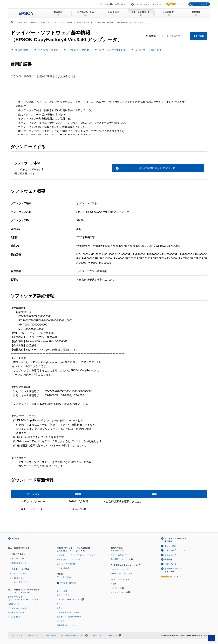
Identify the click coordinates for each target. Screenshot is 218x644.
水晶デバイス (116, 588)
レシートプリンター (16, 613)
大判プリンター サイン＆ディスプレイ (72, 551)
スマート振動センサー (120, 555)
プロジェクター (63, 591)
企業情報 (168, 560)
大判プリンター (14, 604)
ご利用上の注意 (50, 635)
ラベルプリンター (15, 617)
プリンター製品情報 (68, 583)
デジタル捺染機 (63, 568)
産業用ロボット (117, 550)
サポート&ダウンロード (175, 550)
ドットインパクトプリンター (20, 608)
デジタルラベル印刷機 (66, 564)
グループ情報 (104, 4)
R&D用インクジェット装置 (122, 574)
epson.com (114, 635)
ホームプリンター (17, 559)
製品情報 (15, 539)
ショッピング (170, 555)
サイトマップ (17, 635)
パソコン (61, 604)
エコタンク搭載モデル (19, 582)
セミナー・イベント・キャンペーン (149, 4)
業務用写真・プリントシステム (69, 560)
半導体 (113, 584)
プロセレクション (17, 578)
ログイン (175, 4)
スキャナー (61, 608)
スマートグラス (63, 595)
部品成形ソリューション (121, 559)
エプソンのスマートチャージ (20, 593)
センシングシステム (119, 592)
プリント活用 (170, 546)
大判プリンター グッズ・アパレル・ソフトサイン (77, 555)
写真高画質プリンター (19, 563)
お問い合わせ (120, 4)
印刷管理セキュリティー (67, 625)
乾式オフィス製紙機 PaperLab (69, 617)
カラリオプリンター (18, 573)
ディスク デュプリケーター (68, 612)
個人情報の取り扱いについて (75, 635)
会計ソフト (61, 621)
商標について (98, 635)
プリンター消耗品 (64, 577)
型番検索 (151, 36)
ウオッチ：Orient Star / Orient (69, 599)
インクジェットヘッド (120, 569)
